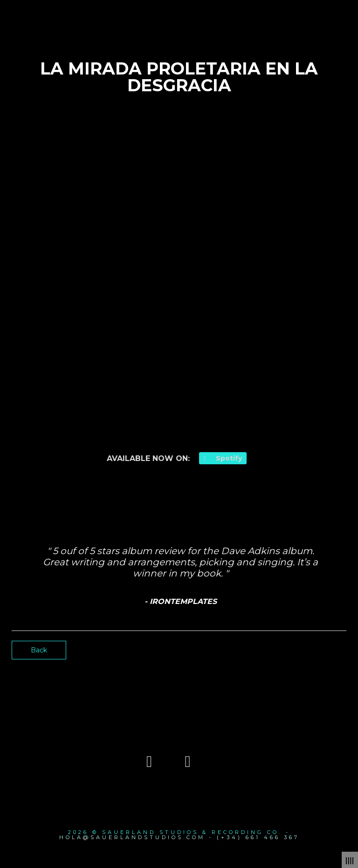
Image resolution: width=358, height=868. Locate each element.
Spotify (223, 458)
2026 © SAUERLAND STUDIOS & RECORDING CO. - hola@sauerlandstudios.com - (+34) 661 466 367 (179, 835)
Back (39, 650)
